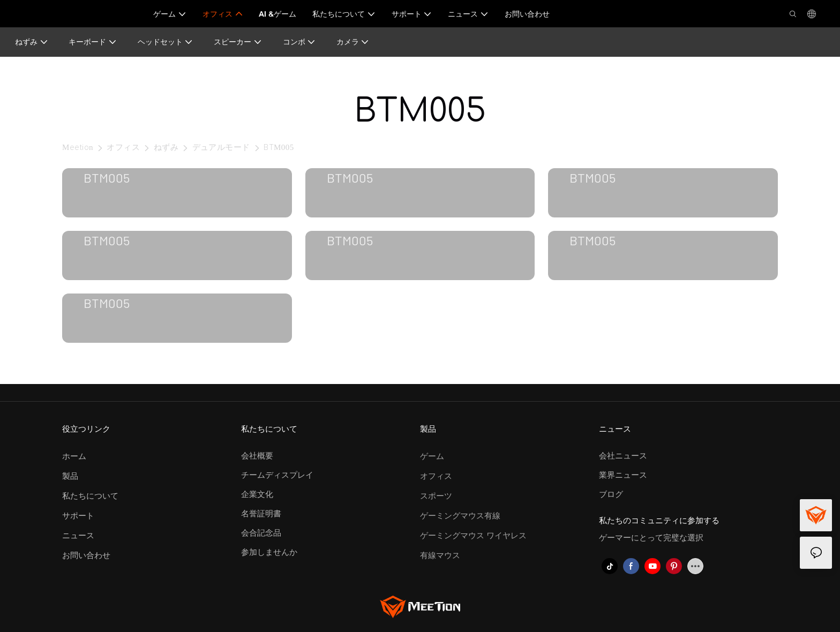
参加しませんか (269, 552)
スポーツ (436, 496)
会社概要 (257, 456)
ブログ (611, 495)
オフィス (123, 148)
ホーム (74, 457)
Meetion (78, 148)
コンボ (299, 42)
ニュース (78, 536)
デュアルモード (221, 148)
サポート (78, 516)
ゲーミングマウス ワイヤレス (473, 536)
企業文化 (257, 495)
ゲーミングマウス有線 (460, 516)
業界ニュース (623, 475)
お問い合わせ (86, 556)
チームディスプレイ (277, 475)
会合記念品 (261, 533)
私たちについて (90, 496)
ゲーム (432, 457)
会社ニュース (623, 456)
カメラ (353, 42)
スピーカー (238, 42)
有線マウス (440, 556)
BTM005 (279, 148)
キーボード (93, 42)
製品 (70, 476)
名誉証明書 (261, 514)
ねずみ (32, 42)
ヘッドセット (166, 42)
